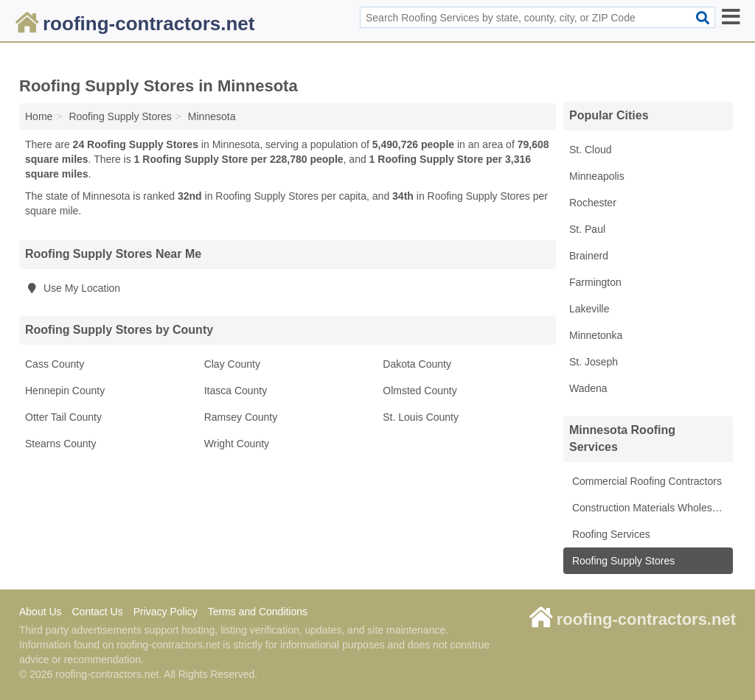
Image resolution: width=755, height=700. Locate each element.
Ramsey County (241, 417)
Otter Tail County (63, 417)
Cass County (55, 364)
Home (39, 116)
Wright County (237, 444)
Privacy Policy (166, 612)
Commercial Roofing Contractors (646, 481)
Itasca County (236, 391)
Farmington (595, 282)
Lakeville (589, 309)
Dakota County (417, 364)
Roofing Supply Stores (622, 561)
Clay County (232, 364)
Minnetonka (596, 335)
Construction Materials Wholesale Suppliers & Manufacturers (651, 508)
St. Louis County (421, 417)
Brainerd (589, 256)
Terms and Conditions (258, 612)
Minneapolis (597, 176)
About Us (41, 612)
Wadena (588, 388)
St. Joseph (594, 362)
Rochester (593, 203)
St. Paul (587, 229)
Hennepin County (65, 391)
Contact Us (97, 612)
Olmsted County (420, 391)
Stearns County (61, 444)
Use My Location (73, 288)
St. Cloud (591, 150)
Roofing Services (610, 534)
